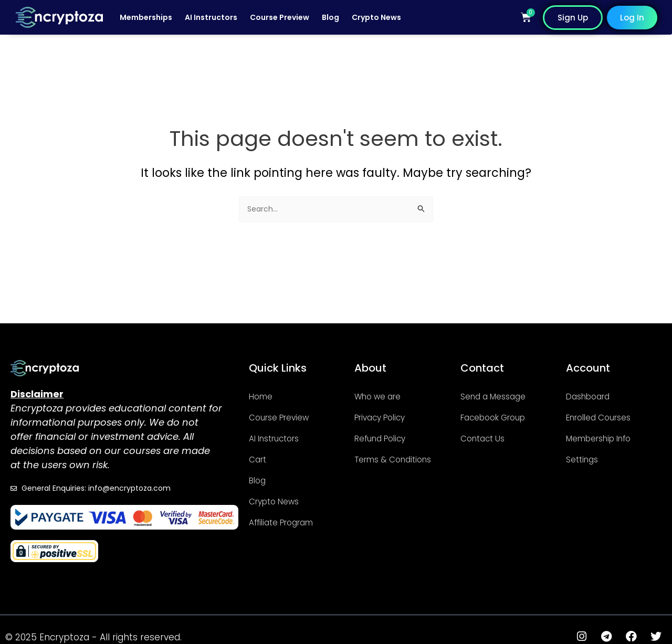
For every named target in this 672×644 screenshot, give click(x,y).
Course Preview (280, 17)
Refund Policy (387, 437)
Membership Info (608, 437)
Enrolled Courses (607, 416)
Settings (586, 458)
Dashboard (594, 395)
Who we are (384, 395)
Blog (330, 17)
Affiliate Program (291, 521)
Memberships (146, 17)
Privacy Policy (386, 416)
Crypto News (376, 17)
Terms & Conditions (381, 464)
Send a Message (501, 395)
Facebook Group (502, 416)
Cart (260, 458)
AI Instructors (211, 17)
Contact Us (488, 437)
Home (264, 395)
